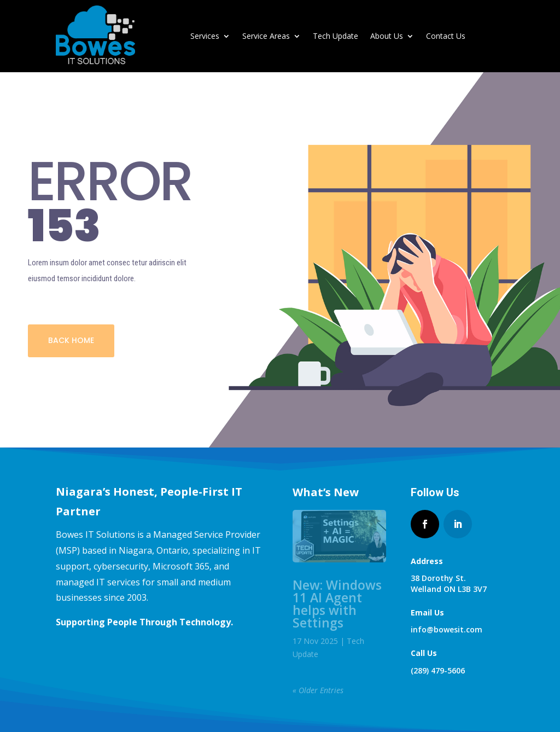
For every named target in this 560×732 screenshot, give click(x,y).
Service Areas (266, 36)
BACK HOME (71, 340)
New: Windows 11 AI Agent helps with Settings (337, 604)
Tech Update (336, 36)
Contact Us (446, 36)
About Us (387, 36)
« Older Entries (318, 690)
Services (205, 36)
